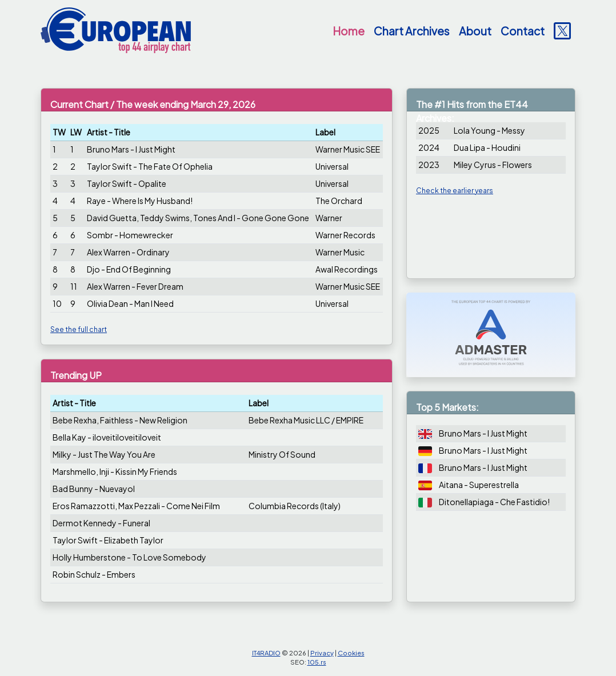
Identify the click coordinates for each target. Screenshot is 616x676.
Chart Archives (412, 31)
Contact (523, 31)
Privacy (322, 653)
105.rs (317, 662)
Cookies (351, 653)
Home (349, 31)
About (475, 31)
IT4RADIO (266, 653)
